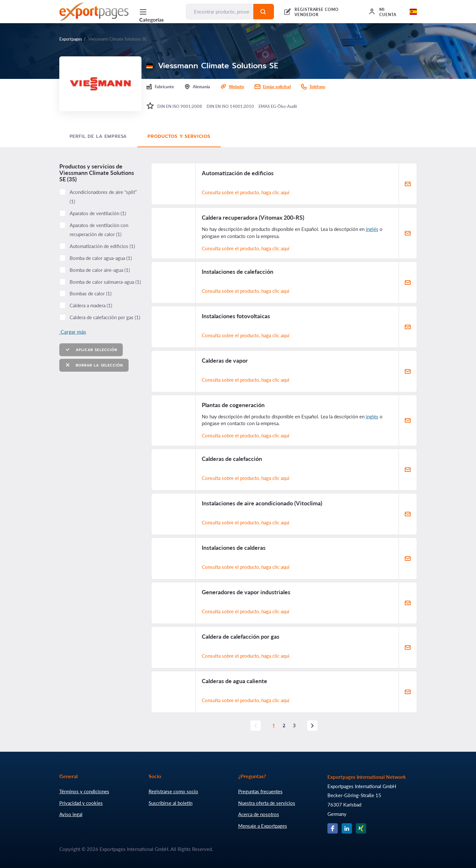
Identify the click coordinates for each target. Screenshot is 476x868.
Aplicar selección (91, 350)
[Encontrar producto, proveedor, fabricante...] (220, 12)
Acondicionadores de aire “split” (103, 197)
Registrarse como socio (173, 791)
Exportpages (71, 39)
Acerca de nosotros (259, 814)
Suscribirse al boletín (170, 803)
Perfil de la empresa (98, 136)
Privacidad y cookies (81, 803)
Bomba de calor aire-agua (100, 270)
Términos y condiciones (84, 791)
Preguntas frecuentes (260, 791)
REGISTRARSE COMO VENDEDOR (317, 12)
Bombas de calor (91, 293)
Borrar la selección (94, 365)
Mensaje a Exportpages (263, 826)
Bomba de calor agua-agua (101, 258)
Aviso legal (71, 814)
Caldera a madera (91, 305)
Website (237, 87)
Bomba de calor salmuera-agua (105, 282)
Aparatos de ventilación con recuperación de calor (99, 230)
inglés (372, 229)
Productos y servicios (179, 136)
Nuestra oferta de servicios (267, 803)
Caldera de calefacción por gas (105, 317)
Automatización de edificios (102, 246)
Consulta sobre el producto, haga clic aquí (246, 192)
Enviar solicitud (277, 87)
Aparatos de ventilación (98, 213)
